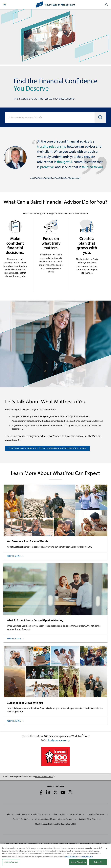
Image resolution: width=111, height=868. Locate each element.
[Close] (106, 848)
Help (8, 814)
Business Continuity (21, 819)
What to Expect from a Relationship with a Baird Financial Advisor (47, 448)
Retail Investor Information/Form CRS (31, 814)
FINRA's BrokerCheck (45, 777)
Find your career (59, 740)
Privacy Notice (59, 814)
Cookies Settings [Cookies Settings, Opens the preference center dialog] (11, 862)
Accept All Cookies (78, 862)
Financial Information (96, 814)
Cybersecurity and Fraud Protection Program (54, 819)
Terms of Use (76, 814)
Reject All (98, 862)
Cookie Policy (71, 856)
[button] (5, 5)
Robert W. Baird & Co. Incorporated (25, 844)
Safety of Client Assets (88, 819)
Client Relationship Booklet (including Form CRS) (56, 824)
